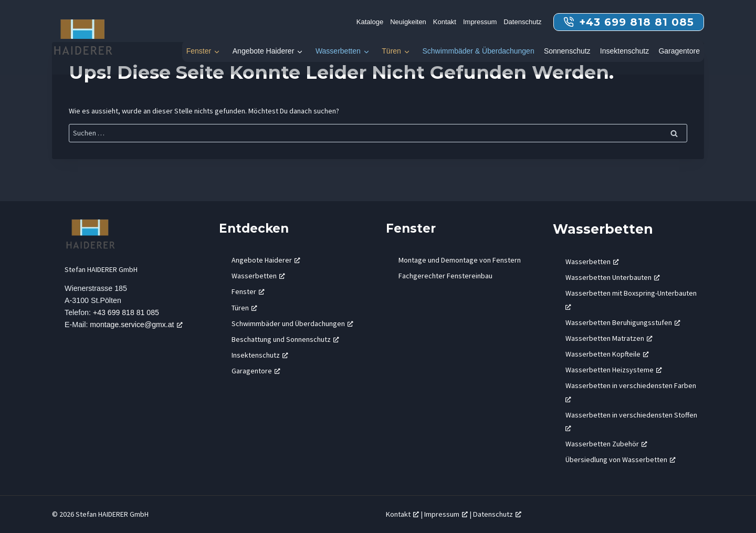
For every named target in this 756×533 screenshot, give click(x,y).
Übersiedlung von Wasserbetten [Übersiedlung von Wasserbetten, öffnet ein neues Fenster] (621, 459)
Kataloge (370, 22)
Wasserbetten (338, 51)
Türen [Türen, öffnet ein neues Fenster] (244, 308)
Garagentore (679, 51)
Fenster (199, 51)
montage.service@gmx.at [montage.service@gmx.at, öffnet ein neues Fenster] (137, 325)
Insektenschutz (624, 51)
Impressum (480, 22)
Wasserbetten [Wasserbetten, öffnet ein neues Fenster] (258, 276)
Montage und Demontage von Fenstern (460, 260)
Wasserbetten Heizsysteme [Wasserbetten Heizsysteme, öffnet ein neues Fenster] (614, 370)
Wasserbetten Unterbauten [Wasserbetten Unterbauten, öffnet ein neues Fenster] (613, 277)
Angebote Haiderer (264, 51)
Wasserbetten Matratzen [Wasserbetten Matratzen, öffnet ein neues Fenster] (609, 338)
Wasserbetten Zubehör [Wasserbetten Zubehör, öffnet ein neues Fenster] (606, 444)
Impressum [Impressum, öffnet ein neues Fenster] (446, 514)
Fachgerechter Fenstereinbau (445, 276)
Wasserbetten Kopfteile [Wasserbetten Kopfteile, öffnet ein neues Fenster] (607, 354)
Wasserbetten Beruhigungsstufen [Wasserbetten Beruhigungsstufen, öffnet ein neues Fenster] (623, 322)
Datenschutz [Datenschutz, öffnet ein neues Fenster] (497, 514)
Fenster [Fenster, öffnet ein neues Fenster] (248, 291)
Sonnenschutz (567, 51)
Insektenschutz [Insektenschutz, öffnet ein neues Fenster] (260, 355)
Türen (391, 51)
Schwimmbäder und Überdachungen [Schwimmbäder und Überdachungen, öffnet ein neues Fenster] (292, 323)
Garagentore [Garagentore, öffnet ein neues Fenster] (256, 371)
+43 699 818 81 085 (127, 313)
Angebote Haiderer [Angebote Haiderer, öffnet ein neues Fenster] (266, 260)
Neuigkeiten (408, 22)
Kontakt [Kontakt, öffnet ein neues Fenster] (402, 514)
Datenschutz (522, 22)
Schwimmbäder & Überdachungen (478, 51)
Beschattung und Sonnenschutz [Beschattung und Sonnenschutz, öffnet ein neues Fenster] (285, 339)
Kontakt (445, 22)
